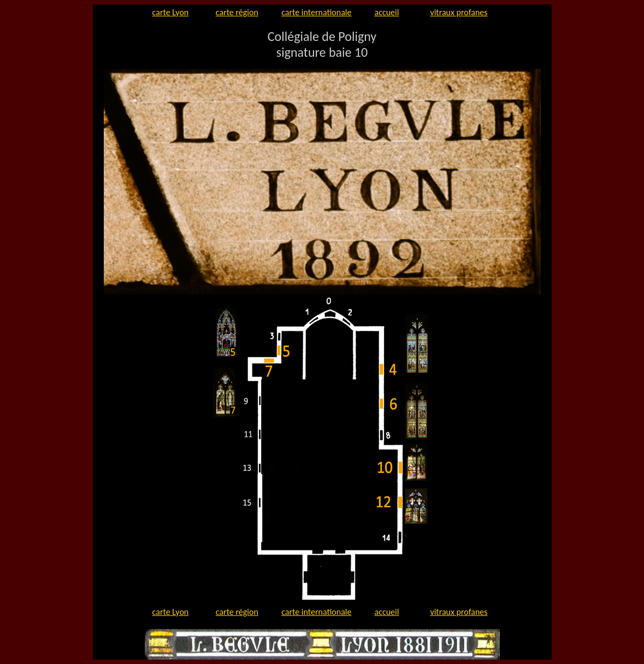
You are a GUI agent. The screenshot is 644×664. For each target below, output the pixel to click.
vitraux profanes (459, 12)
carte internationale (316, 12)
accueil (387, 12)
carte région (237, 12)
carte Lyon (171, 12)
